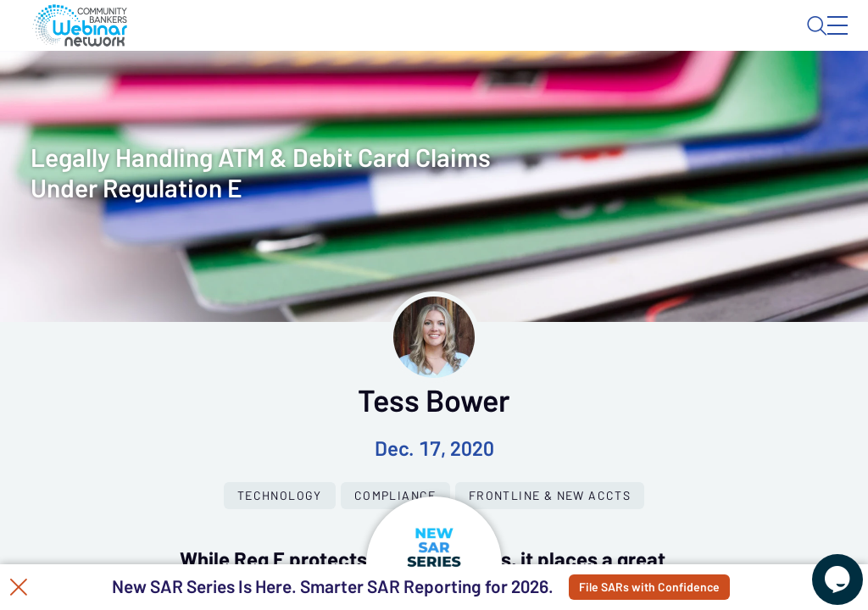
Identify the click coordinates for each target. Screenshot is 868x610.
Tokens (480, 89)
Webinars (301, 89)
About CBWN (701, 40)
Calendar (395, 89)
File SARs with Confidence (673, 587)
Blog (596, 40)
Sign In (818, 40)
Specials (595, 89)
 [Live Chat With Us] (822, 568)
